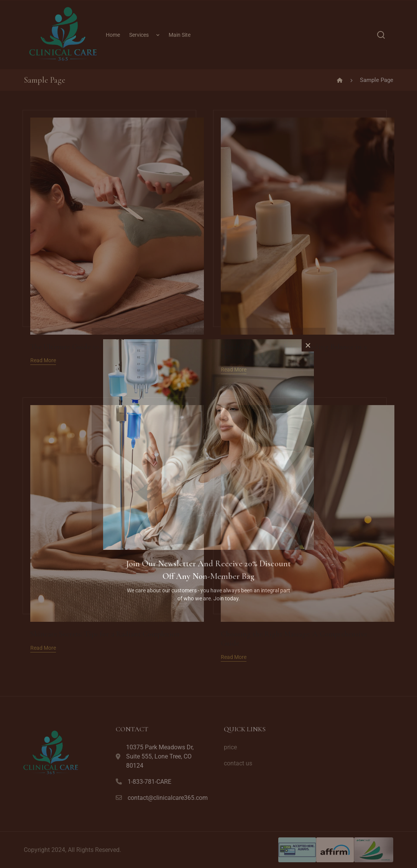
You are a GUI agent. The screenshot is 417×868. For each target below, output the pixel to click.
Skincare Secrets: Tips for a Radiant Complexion (105, 634)
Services (139, 35)
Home (113, 35)
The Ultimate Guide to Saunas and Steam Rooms (104, 347)
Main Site (180, 35)
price (230, 747)
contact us (238, 763)
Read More (43, 360)
